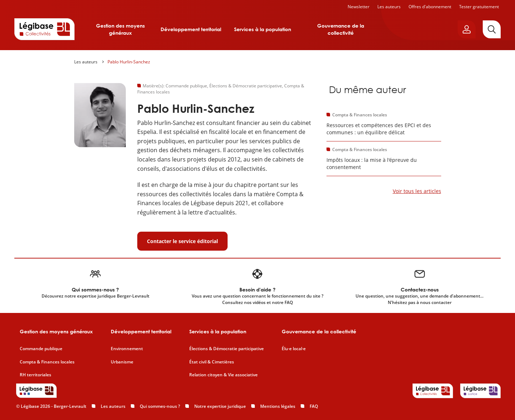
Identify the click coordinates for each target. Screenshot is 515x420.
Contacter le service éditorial (182, 241)
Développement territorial (191, 29)
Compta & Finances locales (47, 362)
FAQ (314, 406)
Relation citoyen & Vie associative (223, 375)
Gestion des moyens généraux (120, 29)
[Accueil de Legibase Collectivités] (44, 29)
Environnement (127, 349)
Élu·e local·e (294, 349)
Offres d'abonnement (430, 7)
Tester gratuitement (479, 7)
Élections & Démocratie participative (226, 349)
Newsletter (359, 7)
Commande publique (41, 349)
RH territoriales (35, 375)
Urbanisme (122, 362)
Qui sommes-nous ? (160, 406)
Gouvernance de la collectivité (341, 29)
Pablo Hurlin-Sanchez (129, 62)
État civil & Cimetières (212, 362)
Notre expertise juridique (220, 406)
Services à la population (263, 29)
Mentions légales (278, 406)
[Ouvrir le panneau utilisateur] (467, 29)
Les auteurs (389, 7)
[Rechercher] (492, 29)
